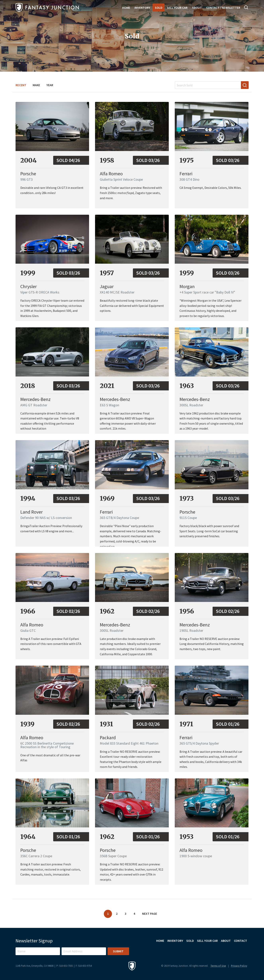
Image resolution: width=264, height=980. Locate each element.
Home (126, 8)
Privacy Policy (239, 966)
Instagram (234, 950)
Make (36, 85)
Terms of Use (218, 966)
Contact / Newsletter (223, 8)
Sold (159, 8)
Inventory (142, 8)
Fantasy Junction (47, 7)
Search (246, 7)
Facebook (245, 950)
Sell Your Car (177, 8)
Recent (21, 85)
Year (50, 85)
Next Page (150, 914)
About (197, 8)
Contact (240, 941)
